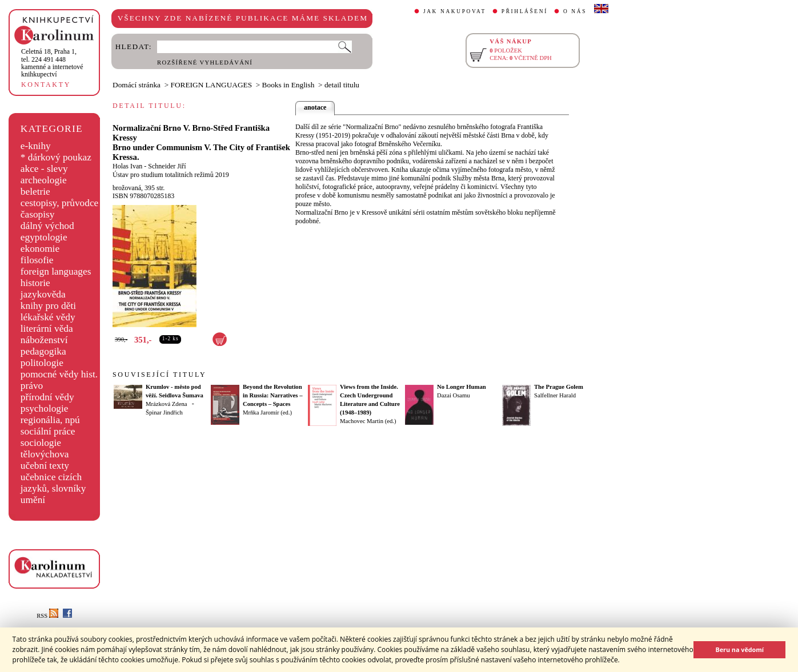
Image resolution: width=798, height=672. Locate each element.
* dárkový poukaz (56, 157)
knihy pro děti (48, 306)
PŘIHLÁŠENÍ (525, 11)
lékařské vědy (48, 317)
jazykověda (43, 294)
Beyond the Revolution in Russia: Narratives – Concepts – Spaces (273, 395)
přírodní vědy (47, 397)
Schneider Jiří (167, 166)
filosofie (37, 260)
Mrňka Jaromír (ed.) (267, 413)
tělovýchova (45, 454)
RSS (47, 616)
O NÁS (575, 11)
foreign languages (56, 271)
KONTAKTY (46, 84)
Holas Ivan (127, 166)
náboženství (44, 340)
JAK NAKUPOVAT (455, 11)
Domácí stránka (137, 85)
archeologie (44, 180)
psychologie (45, 409)
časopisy (38, 214)
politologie (42, 363)
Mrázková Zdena (167, 404)
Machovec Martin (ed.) (368, 421)
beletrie (35, 192)
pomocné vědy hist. (59, 374)
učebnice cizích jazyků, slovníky (53, 483)
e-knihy (36, 146)
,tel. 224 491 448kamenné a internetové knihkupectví (52, 63)
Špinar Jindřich (164, 413)
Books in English (288, 85)
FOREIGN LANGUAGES (212, 85)
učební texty (45, 466)
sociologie (41, 443)
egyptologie (44, 237)
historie (35, 283)
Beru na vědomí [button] (739, 649)
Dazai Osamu (454, 395)
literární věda (47, 329)
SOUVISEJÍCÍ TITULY (159, 375)
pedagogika (43, 351)
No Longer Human (462, 387)
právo (32, 386)
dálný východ (47, 226)
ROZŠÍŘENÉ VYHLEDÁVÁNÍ (205, 63)
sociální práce (48, 431)
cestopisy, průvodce (60, 203)
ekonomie (40, 249)
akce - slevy (44, 169)
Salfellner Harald (555, 395)
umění (33, 500)
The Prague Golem (559, 387)
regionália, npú (50, 420)
